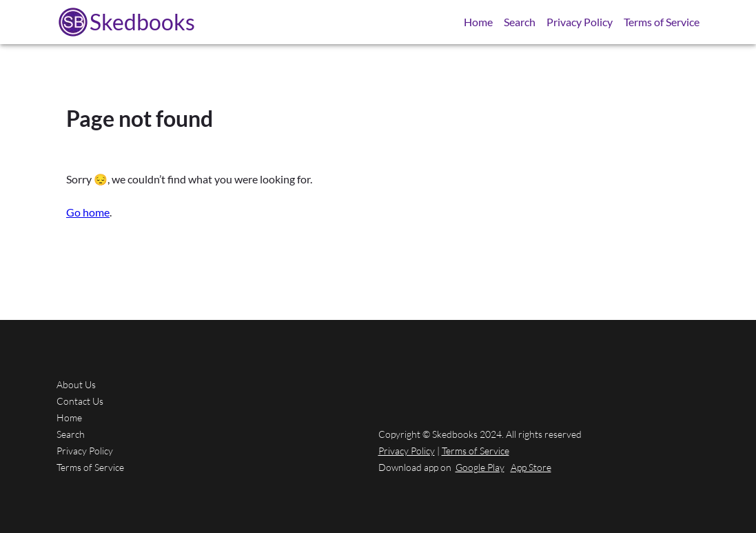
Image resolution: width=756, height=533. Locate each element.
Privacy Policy (580, 22)
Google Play (480, 467)
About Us (76, 384)
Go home (88, 212)
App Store (531, 467)
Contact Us (80, 401)
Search (520, 22)
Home (478, 22)
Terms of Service (662, 22)
